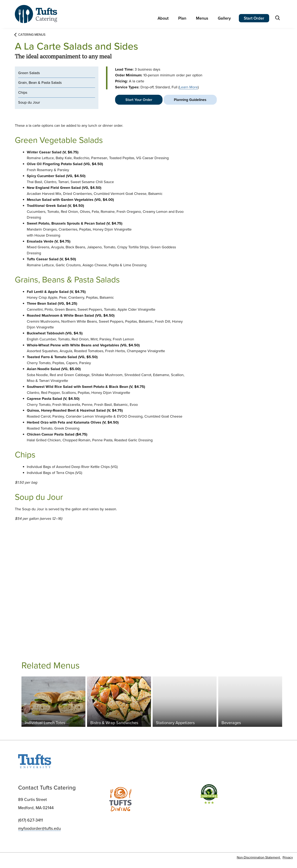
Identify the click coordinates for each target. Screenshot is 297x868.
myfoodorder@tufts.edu (39, 828)
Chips (23, 92)
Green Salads (29, 73)
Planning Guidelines (190, 100)
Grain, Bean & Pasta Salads (40, 83)
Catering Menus (30, 35)
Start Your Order (139, 100)
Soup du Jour (29, 102)
